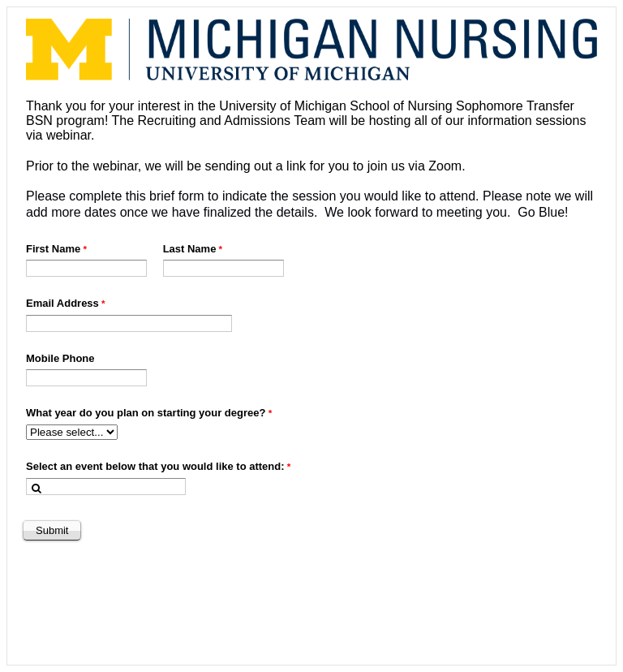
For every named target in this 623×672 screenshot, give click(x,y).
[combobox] (106, 487)
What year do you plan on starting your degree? (146, 413)
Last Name (190, 249)
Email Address (62, 303)
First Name (53, 249)
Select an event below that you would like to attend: (155, 466)
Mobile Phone (60, 358)
